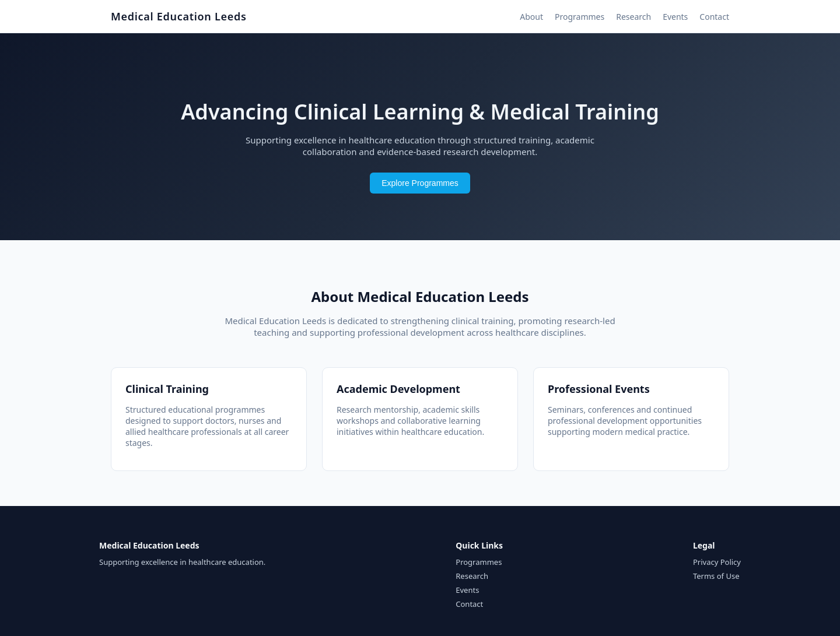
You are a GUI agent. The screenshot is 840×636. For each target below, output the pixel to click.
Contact (714, 17)
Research (633, 17)
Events (675, 17)
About (531, 17)
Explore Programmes (420, 183)
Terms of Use (716, 576)
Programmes (580, 17)
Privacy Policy (717, 562)
